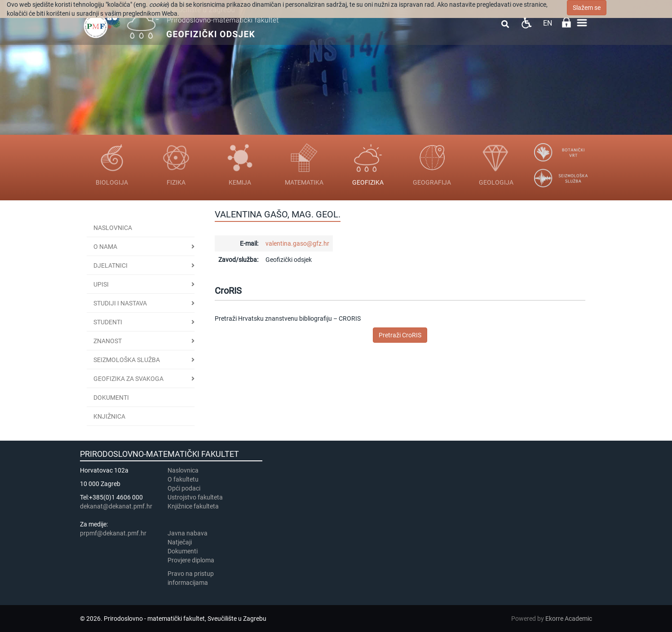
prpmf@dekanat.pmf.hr (113, 533)
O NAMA (105, 247)
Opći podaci (184, 488)
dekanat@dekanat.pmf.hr (116, 506)
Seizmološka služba (127, 360)
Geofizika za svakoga (128, 379)
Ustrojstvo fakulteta (195, 497)
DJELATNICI (111, 265)
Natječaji (180, 542)
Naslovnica (113, 228)
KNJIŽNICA (109, 416)
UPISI (101, 284)
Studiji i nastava (120, 303)
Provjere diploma (191, 560)
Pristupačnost (526, 23)
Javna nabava (188, 533)
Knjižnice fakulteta (193, 506)
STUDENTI (108, 322)
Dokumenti (111, 398)
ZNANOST (108, 341)
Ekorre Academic (569, 619)
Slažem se (587, 8)
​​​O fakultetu (183, 479)
